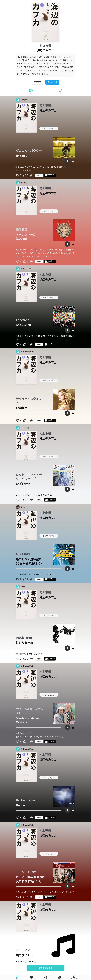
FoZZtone (23, 320)
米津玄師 (22, 229)
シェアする (52, 82)
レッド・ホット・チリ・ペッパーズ (29, 477)
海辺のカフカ (48, 110)
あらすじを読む (50, 128)
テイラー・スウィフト (29, 401)
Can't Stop (23, 484)
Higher (21, 805)
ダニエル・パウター (29, 151)
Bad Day (22, 156)
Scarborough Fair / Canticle (29, 720)
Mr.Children (24, 638)
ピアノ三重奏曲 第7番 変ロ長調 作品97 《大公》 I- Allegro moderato (30, 879)
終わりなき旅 (24, 643)
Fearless (22, 408)
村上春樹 (45, 46)
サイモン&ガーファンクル (30, 711)
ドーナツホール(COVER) (26, 236)
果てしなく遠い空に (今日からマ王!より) (29, 561)
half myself (23, 325)
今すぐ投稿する (45, 968)
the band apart (26, 800)
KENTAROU (24, 554)
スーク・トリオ (26, 872)
